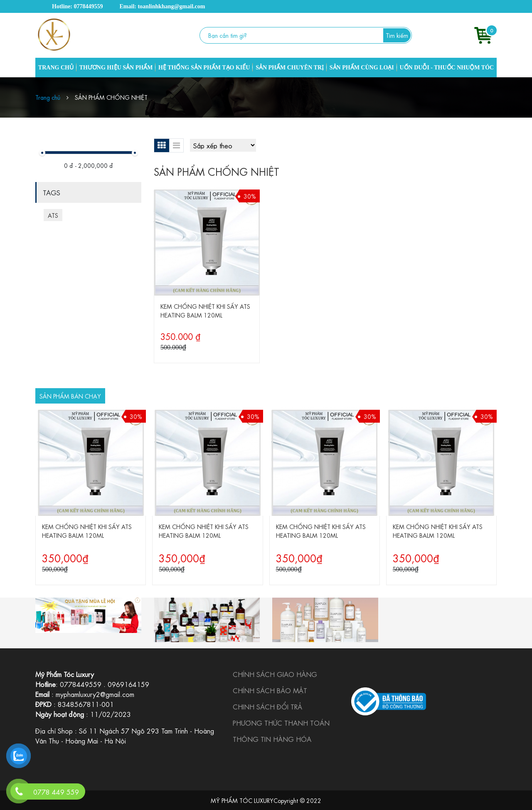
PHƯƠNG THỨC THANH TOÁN (281, 723)
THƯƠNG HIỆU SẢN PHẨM (116, 68)
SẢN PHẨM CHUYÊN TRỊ (290, 68)
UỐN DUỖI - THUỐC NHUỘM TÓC (447, 68)
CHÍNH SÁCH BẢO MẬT (270, 690)
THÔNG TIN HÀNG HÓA (272, 739)
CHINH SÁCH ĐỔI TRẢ (267, 706)
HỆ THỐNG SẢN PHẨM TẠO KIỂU (204, 68)
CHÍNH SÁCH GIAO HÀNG (275, 674)
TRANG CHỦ (56, 68)
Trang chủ (48, 97)
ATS (53, 215)
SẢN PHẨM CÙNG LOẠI (362, 68)
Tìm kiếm (397, 35)
